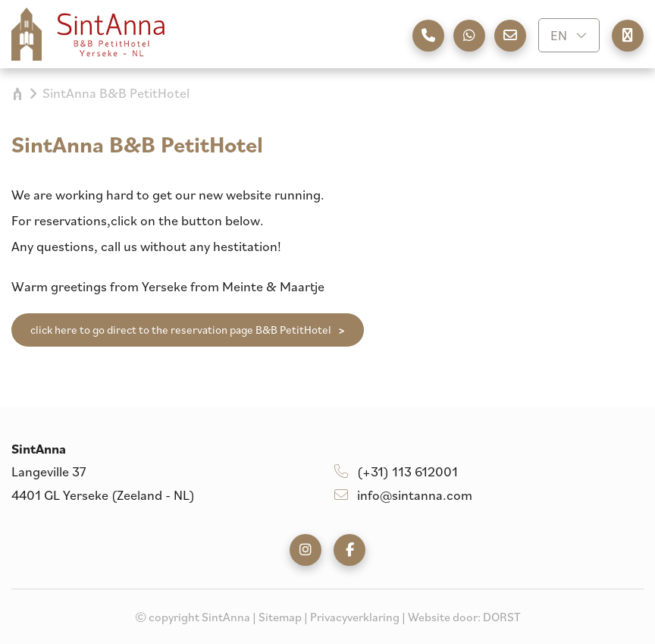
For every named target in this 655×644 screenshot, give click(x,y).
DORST (502, 617)
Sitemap (280, 617)
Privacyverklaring (355, 617)
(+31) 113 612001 (396, 471)
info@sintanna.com (403, 495)
